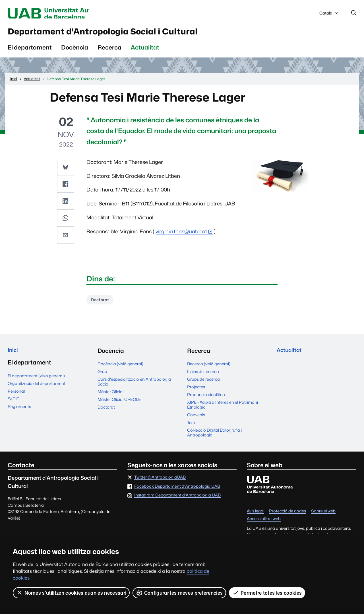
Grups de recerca (203, 384)
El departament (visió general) (36, 382)
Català (329, 15)
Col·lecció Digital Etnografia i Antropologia (214, 437)
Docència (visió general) (120, 369)
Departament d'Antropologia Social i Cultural (128, 34)
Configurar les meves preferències (180, 593)
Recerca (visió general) (209, 369)
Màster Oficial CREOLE (119, 404)
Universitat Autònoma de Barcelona (61, 14)
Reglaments (19, 413)
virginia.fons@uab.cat (181, 235)
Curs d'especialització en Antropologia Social (134, 386)
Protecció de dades (288, 516)
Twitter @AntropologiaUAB (160, 482)
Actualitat (145, 51)
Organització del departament (37, 390)
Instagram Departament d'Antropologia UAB (177, 500)
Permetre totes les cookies (267, 593)
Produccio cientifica (206, 399)
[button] (66, 171)
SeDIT (13, 405)
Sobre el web (323, 516)
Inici (14, 356)
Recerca (109, 51)
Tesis (192, 427)
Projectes (196, 392)
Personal (16, 397)
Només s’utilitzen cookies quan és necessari (71, 593)
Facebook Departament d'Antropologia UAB (177, 491)
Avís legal (256, 516)
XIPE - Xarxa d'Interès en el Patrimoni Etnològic (223, 409)
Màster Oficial (110, 396)
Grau (102, 376)
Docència (75, 51)
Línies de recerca (203, 376)
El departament (30, 51)
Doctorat (102, 304)
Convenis (196, 420)
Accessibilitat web (264, 524)
